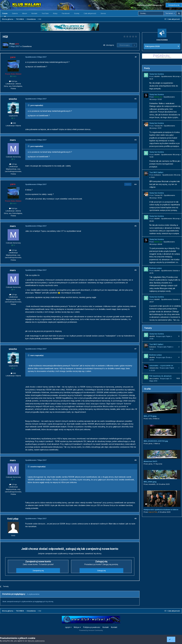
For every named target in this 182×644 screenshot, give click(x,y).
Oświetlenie (27, 46)
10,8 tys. (13, 81)
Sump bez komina (157, 74)
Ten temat (169, 13)
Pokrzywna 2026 (152, 46)
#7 (136, 349)
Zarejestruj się (174, 5)
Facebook (66, 13)
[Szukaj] (151, 13)
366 (13, 123)
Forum (5, 14)
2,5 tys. (13, 164)
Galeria (15, 13)
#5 (136, 226)
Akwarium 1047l (150, 461)
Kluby (55, 13)
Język (68, 627)
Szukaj (77, 13)
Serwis (103, 13)
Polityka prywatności (92, 627)
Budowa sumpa (156, 268)
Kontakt (34, 13)
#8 (136, 460)
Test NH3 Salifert (156, 172)
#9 (136, 518)
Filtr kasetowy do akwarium (160, 376)
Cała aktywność (90, 13)
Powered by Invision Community (91, 630)
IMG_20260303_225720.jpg (156, 441)
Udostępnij (109, 45)
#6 (136, 270)
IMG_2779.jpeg (150, 416)
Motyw (77, 627)
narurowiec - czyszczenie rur (161, 365)
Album (25, 13)
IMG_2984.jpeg (150, 482)
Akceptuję (174, 639)
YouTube (45, 13)
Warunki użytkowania (36, 641)
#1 (136, 57)
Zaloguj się (101, 571)
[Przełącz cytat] (29, 105)
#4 (135, 184)
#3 (136, 140)
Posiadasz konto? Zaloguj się (150, 5)
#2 (136, 99)
